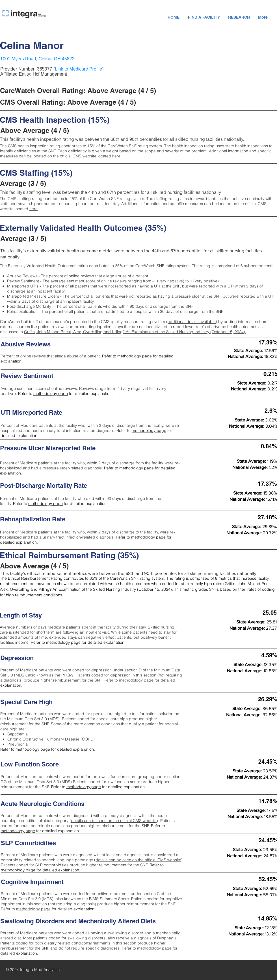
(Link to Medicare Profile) (79, 69)
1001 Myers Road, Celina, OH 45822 (37, 59)
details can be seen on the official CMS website (114, 821)
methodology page (135, 356)
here (116, 156)
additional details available (192, 322)
